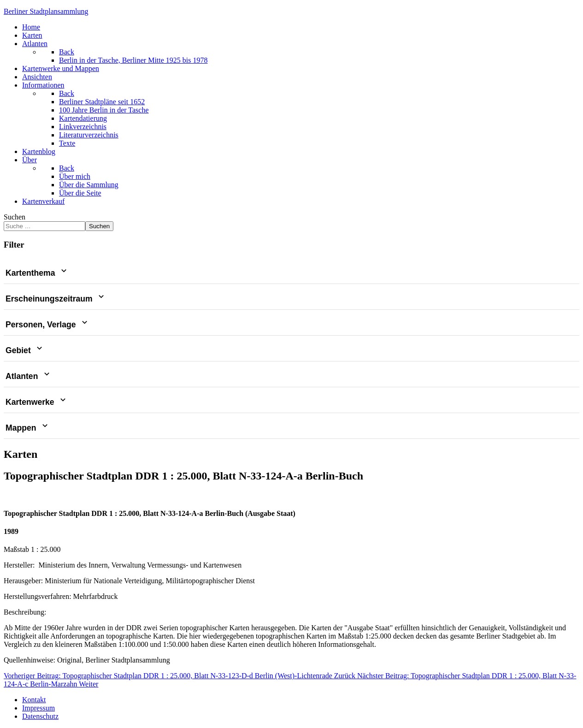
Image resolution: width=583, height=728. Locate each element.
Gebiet (25, 350)
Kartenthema (37, 273)
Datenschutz (40, 716)
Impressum (38, 708)
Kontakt (34, 700)
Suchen (15, 217)
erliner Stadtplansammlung (46, 11)
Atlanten (29, 376)
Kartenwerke (37, 402)
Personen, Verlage (47, 325)
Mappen (28, 428)
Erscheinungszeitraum (56, 299)
